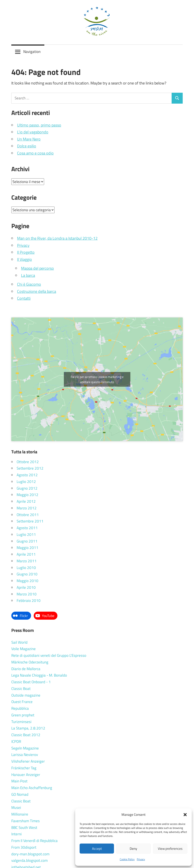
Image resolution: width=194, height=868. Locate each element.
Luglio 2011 (26, 534)
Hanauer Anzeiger (26, 775)
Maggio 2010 (27, 581)
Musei (16, 808)
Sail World (19, 642)
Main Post (19, 781)
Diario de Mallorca (26, 669)
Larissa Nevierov (25, 755)
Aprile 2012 (26, 501)
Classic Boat (21, 689)
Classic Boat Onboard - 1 (31, 682)
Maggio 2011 (27, 548)
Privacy (141, 859)
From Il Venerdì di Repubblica (34, 841)
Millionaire (20, 814)
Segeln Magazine (25, 748)
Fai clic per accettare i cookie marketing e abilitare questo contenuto (97, 379)
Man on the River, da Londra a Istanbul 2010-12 (57, 238)
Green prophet (23, 715)
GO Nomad (20, 794)
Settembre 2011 (30, 521)
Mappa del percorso (37, 268)
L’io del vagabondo (33, 132)
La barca (28, 275)
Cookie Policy (127, 859)
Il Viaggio (24, 259)
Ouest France (22, 702)
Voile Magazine (24, 649)
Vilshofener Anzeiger (28, 761)
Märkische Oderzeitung (30, 662)
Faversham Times (25, 821)
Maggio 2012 (27, 495)
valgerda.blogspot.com (29, 860)
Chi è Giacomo (29, 284)
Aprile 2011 (26, 554)
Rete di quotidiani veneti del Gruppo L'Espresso (49, 655)
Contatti (24, 298)
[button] (185, 815)
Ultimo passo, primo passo (39, 125)
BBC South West (24, 828)
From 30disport (24, 847)
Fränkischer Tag (24, 768)
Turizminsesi (21, 722)
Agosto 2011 (27, 528)
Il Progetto (26, 252)
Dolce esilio (27, 146)
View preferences (170, 849)
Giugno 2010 (27, 574)
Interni (17, 834)
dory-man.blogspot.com (30, 854)
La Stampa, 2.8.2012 (28, 728)
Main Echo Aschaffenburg (32, 788)
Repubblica (20, 708)
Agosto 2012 (27, 475)
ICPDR (16, 741)
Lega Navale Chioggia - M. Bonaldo (39, 675)
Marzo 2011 (27, 561)
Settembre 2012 (30, 468)
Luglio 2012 (26, 482)
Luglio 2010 (26, 568)
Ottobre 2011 (28, 515)
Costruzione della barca (37, 291)
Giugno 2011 (27, 541)
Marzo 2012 (27, 508)
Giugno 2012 (27, 488)
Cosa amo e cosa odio (35, 153)
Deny (133, 849)
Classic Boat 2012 (26, 735)
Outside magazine (26, 695)
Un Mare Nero (29, 139)
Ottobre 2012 (28, 462)
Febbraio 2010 (29, 601)
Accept (97, 849)
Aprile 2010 (26, 587)
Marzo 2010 (27, 594)
